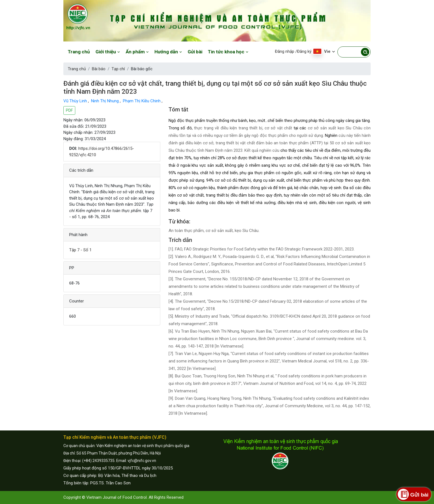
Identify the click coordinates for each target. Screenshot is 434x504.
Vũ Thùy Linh (76, 101)
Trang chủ (79, 52)
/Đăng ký (303, 51)
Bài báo (99, 69)
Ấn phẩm (137, 52)
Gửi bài (195, 52)
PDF (69, 110)
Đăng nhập (285, 51)
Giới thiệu (108, 52)
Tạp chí (118, 69)
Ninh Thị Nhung (105, 101)
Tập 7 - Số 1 (80, 250)
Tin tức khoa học (228, 52)
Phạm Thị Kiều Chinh (142, 101)
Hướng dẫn (168, 52)
